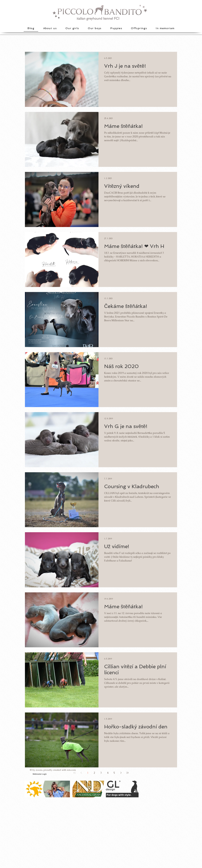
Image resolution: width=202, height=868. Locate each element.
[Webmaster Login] (40, 774)
